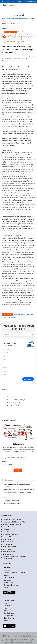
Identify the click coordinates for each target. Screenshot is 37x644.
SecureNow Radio (10, 618)
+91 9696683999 (32, 2)
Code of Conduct (9, 578)
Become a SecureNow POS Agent (14, 573)
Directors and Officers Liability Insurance (18, 400)
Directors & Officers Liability (12, 524)
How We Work (8, 583)
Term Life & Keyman (9, 552)
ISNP (6, 608)
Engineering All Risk (9, 529)
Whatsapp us (6, 2)
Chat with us (18, 2)
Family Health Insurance (10, 534)
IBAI (5, 603)
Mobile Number (8, 364)
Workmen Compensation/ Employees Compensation (14, 557)
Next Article (7, 314)
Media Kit (21, 41)
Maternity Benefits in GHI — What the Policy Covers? (19, 489)
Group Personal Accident (14, 406)
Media (6, 611)
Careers (6, 575)
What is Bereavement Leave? (12, 503)
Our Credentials (9, 613)
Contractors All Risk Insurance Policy (14, 522)
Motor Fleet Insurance (10, 547)
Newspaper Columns (11, 32)
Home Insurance (8, 542)
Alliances (7, 570)
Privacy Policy (8, 616)
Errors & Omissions (9, 532)
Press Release (22, 32)
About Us (7, 568)
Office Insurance (8, 549)
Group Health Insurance (14, 397)
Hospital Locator (9, 601)
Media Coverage (9, 41)
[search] (32, 334)
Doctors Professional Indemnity (16, 394)
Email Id (5, 371)
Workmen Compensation (14, 403)
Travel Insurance (8, 554)
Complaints (8, 580)
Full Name (6, 350)
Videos (6, 588)
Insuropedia (8, 606)
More (8, 412)
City (4, 357)
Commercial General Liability (12, 519)
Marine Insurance (12, 409)
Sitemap (7, 620)
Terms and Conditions (11, 585)
